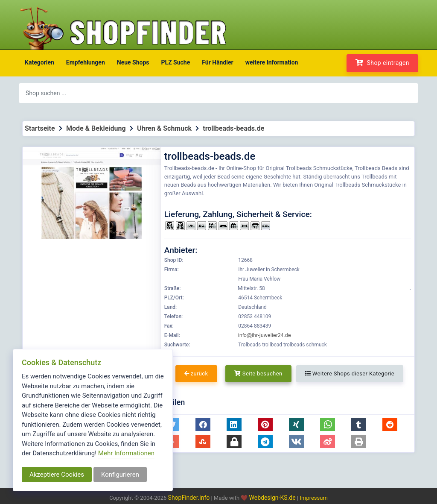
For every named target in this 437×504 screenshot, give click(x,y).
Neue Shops (133, 62)
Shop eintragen (382, 63)
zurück (196, 374)
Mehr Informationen (126, 453)
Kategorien (39, 62)
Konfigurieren (120, 475)
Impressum (313, 498)
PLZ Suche (176, 62)
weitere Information (272, 62)
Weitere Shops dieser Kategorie (350, 374)
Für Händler (217, 62)
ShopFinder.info (189, 498)
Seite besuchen (258, 374)
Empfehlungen (86, 62)
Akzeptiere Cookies (57, 475)
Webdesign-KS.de (273, 498)
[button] (203, 425)
